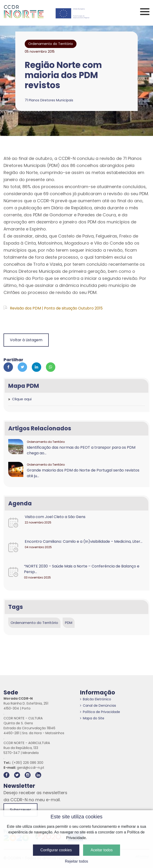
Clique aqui (22, 399)
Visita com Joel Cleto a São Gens (55, 517)
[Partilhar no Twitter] (22, 367)
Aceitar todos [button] (102, 850)
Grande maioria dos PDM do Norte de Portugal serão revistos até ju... (83, 473)
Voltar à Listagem (26, 340)
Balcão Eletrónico (96, 699)
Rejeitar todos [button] (77, 861)
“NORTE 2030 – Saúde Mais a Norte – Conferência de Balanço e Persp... (82, 569)
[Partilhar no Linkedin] (36, 367)
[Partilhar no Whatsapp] (51, 367)
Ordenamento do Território (34, 623)
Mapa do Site (92, 718)
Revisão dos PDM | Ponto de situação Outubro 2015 (53, 308)
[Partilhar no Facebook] (8, 367)
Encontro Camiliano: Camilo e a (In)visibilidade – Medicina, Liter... (84, 541)
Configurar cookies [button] (56, 850)
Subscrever (20, 810)
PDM (69, 623)
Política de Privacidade (100, 712)
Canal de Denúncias (98, 705)
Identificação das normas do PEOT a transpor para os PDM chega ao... (81, 450)
